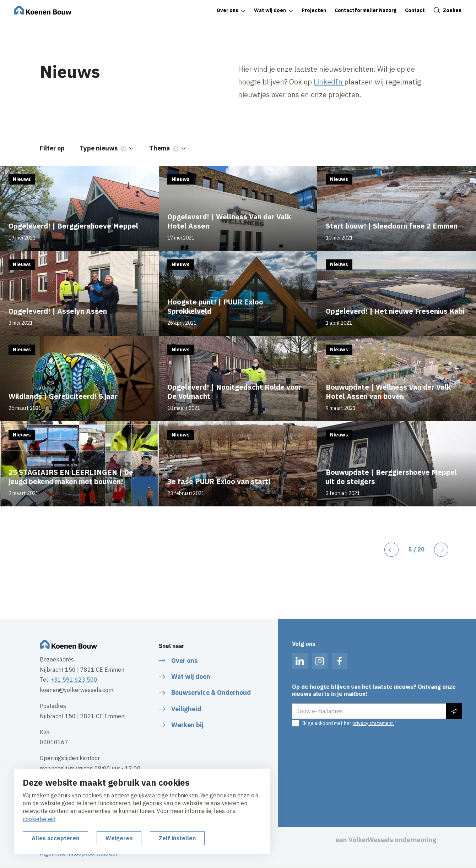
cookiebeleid (39, 819)
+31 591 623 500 (74, 680)
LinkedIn (328, 82)
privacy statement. (373, 723)
